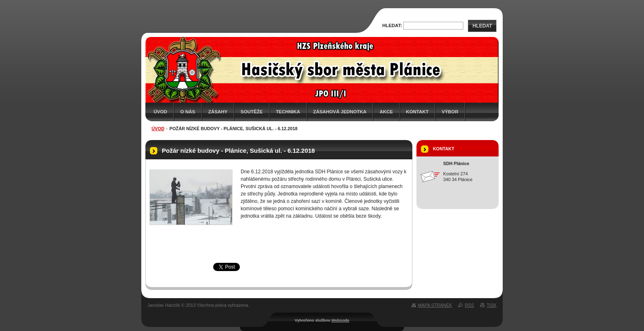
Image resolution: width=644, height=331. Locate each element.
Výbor (450, 112)
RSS (469, 305)
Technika (288, 112)
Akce (386, 112)
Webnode (340, 320)
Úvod (160, 112)
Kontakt (417, 112)
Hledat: (392, 25)
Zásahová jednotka (340, 112)
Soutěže (252, 112)
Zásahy (218, 112)
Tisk (492, 305)
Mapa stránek (435, 305)
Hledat (482, 26)
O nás (188, 112)
